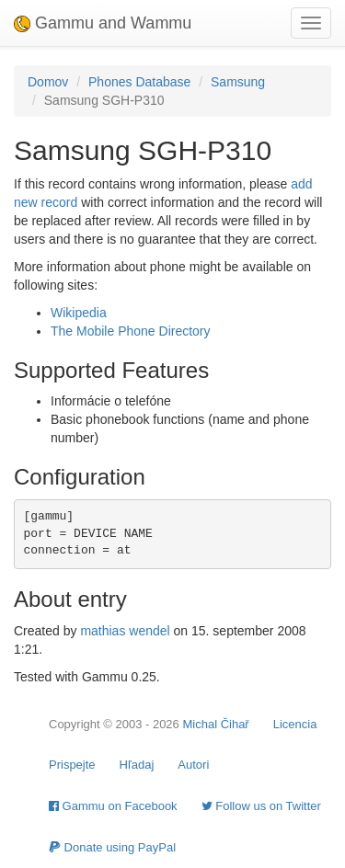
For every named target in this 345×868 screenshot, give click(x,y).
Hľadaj (137, 765)
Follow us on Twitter (261, 806)
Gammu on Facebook (113, 806)
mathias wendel (125, 631)
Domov (48, 82)
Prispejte (72, 765)
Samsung (238, 82)
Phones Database (139, 82)
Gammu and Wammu (103, 23)
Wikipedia (79, 313)
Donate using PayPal (112, 847)
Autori (193, 765)
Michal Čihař (215, 724)
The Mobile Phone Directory (131, 331)
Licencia (295, 724)
